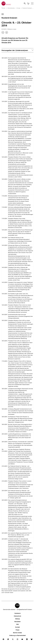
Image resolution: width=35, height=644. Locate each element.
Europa (19, 8)
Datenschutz (17, 616)
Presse (17, 630)
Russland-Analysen (27, 8)
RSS (17, 624)
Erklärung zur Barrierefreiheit (17, 635)
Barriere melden (18, 633)
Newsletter (17, 622)
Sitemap (17, 619)
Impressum (17, 613)
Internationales (11, 8)
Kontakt (17, 627)
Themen (3, 8)
